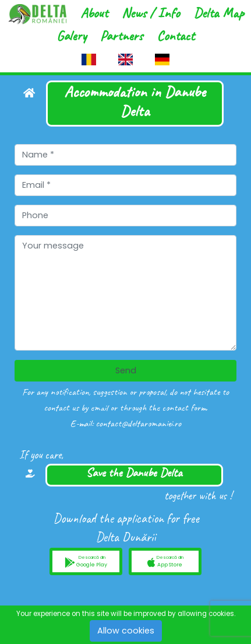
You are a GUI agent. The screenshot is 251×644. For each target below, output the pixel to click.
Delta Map (218, 13)
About (94, 13)
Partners (121, 36)
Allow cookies (126, 631)
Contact (176, 36)
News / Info (151, 13)
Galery (71, 36)
